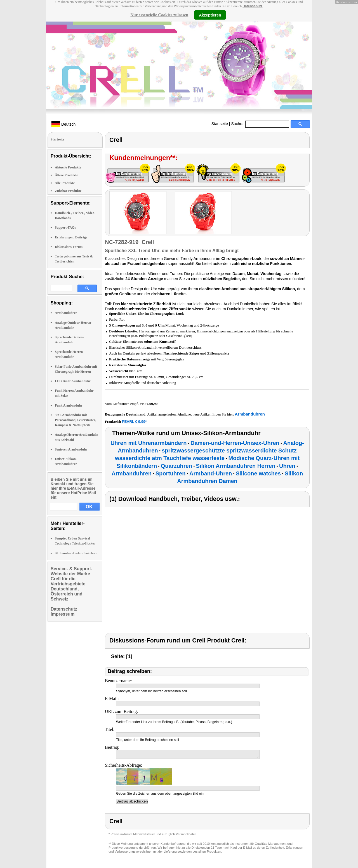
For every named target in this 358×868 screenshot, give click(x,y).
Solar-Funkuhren (76, 553)
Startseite (220, 124)
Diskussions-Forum (69, 247)
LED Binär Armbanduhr (73, 381)
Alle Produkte (65, 183)
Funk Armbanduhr (69, 405)
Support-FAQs (65, 227)
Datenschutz (252, 6)
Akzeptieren (210, 15)
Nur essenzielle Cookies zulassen (159, 15)
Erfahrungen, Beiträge (71, 237)
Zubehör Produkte (68, 191)
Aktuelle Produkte (68, 167)
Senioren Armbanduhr (71, 449)
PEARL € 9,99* (134, 422)
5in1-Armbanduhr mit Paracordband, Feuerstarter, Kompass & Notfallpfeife (75, 420)
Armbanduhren (66, 313)
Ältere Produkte (66, 175)
